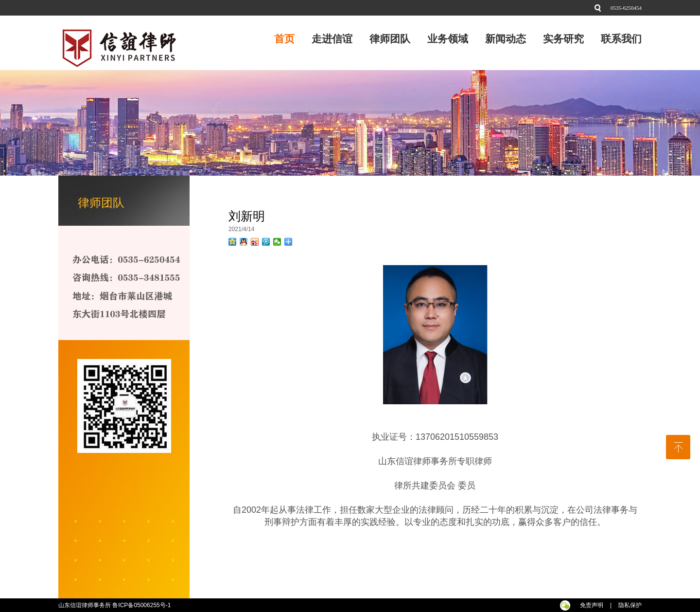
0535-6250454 (626, 8)
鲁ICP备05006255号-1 (142, 605)
